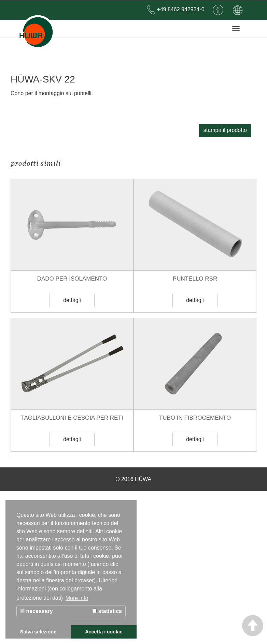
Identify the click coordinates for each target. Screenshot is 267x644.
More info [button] (77, 598)
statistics (107, 611)
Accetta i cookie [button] (104, 632)
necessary (37, 611)
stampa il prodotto (225, 283)
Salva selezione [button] (38, 632)
